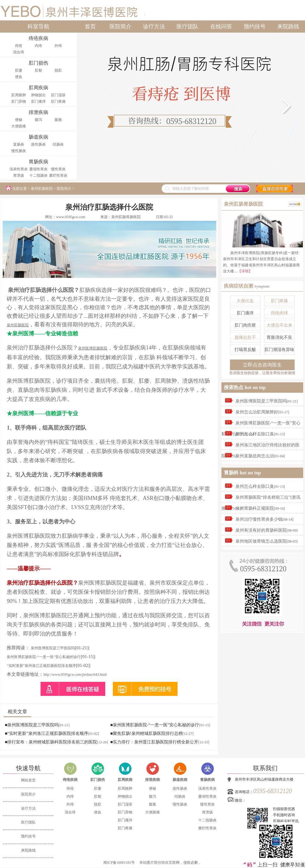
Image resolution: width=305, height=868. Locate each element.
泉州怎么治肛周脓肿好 (257, 412)
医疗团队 (188, 27)
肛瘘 (19, 70)
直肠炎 (19, 144)
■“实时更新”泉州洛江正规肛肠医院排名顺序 (47, 733)
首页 (90, 27)
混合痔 (19, 52)
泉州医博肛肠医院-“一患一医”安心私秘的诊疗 (44, 657)
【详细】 (245, 271)
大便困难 (19, 126)
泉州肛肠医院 (42, 189)
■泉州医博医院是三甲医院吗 (32, 725)
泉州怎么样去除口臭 (255, 434)
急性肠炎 (38, 144)
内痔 (38, 46)
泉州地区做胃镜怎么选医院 (261, 541)
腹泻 (38, 120)
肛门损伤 (98, 780)
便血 (19, 77)
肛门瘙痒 (38, 101)
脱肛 (58, 70)
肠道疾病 (180, 780)
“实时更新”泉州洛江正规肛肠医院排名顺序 (41, 666)
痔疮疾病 (70, 780)
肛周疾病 (125, 780)
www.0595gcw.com (71, 217)
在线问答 (221, 27)
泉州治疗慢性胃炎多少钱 (259, 519)
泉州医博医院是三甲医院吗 (53, 648)
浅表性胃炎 (19, 169)
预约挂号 (255, 27)
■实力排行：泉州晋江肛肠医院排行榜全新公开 (154, 742)
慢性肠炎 (19, 151)
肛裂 (38, 70)
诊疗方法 (154, 27)
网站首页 (28, 780)
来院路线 (288, 27)
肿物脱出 (38, 95)
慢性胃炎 (58, 169)
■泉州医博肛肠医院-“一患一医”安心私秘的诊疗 (155, 725)
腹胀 (58, 120)
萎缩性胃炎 (38, 169)
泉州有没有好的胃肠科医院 (261, 530)
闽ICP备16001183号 (119, 863)
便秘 (19, 120)
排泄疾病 (152, 780)
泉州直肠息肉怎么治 (255, 456)
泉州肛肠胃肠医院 (126, 217)
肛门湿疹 (58, 95)
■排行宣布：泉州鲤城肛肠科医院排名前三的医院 (51, 742)
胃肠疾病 (207, 780)
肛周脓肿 (19, 95)
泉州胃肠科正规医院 (255, 508)
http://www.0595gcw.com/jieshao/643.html (75, 675)
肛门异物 (19, 101)
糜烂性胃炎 (58, 175)
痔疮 (19, 46)
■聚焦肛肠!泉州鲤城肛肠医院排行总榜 (146, 733)
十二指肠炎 (38, 175)
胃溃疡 (19, 175)
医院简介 (120, 27)
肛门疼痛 (58, 101)
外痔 (58, 46)
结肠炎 (58, 144)
